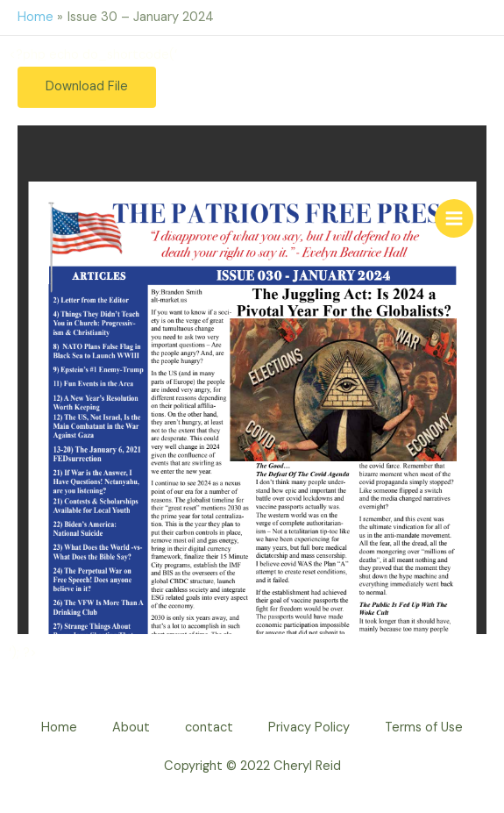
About (131, 727)
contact (209, 727)
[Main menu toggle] (454, 218)
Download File (87, 86)
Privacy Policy (309, 727)
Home (59, 727)
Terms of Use (424, 727)
